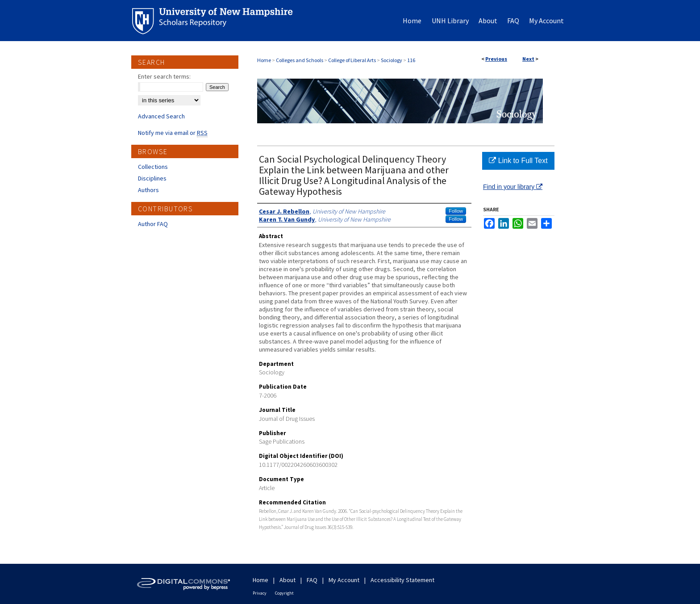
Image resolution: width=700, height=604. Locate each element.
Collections (153, 167)
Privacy (260, 593)
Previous (496, 59)
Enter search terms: (164, 76)
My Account (344, 580)
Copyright (284, 593)
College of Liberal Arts (352, 60)
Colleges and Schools (300, 60)
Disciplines (152, 178)
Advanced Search (161, 116)
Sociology (392, 60)
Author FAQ (153, 224)
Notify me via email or (173, 133)
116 (411, 60)
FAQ (312, 580)
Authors (148, 190)
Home (264, 60)
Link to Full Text (518, 161)
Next (528, 59)
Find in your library (513, 187)
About (287, 580)
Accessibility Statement (402, 580)
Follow (456, 211)
